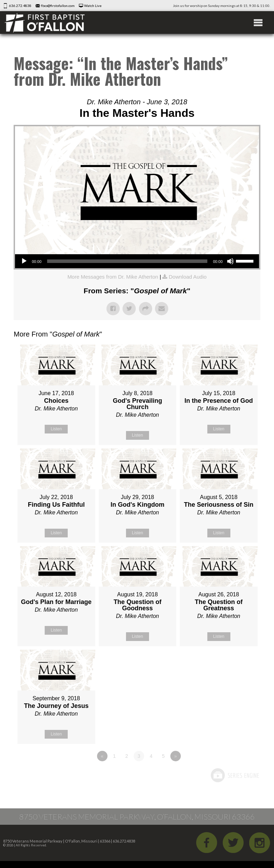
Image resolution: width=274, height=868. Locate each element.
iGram (260, 843)
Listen (56, 429)
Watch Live (93, 6)
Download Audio (187, 277)
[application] (137, 261)
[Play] (24, 261)
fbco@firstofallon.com (58, 6)
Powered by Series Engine (235, 775)
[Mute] (230, 261)
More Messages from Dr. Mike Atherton (113, 277)
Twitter (233, 843)
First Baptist (45, 22)
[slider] (127, 261)
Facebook (207, 843)
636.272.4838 (20, 6)
